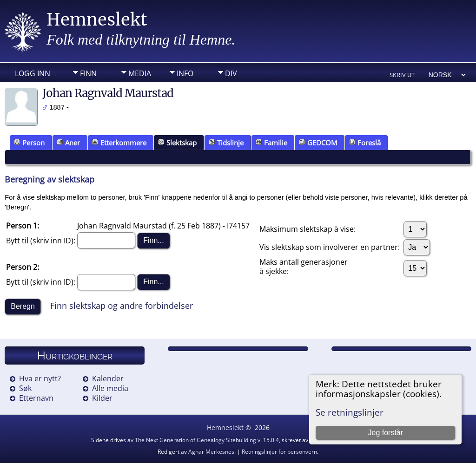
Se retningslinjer (350, 412)
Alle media (110, 388)
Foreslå (365, 143)
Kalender (108, 378)
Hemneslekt (97, 20)
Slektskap (177, 143)
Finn (88, 73)
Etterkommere (119, 143)
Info (185, 73)
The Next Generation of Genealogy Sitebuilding (195, 440)
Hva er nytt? (40, 378)
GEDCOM (318, 143)
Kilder (102, 398)
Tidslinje (226, 143)
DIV (231, 73)
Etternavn (36, 398)
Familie (271, 143)
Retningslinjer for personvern (279, 452)
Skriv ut (402, 75)
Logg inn (33, 73)
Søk (25, 388)
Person (29, 143)
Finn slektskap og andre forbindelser (122, 306)
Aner (68, 143)
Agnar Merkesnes (211, 452)
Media (140, 73)
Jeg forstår (385, 433)
